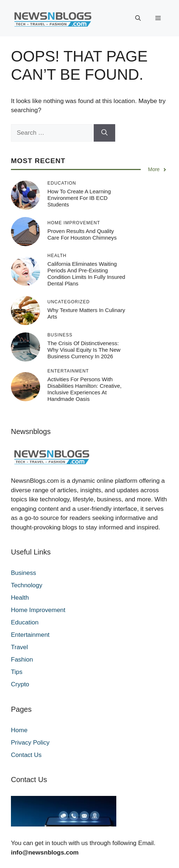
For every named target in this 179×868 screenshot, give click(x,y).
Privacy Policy (30, 743)
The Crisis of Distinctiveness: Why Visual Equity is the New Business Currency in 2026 (84, 350)
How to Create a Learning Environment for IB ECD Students (79, 198)
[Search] (104, 133)
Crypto (20, 684)
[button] (138, 18)
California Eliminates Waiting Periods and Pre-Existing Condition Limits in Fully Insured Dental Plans (86, 274)
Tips (17, 672)
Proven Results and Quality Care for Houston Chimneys (82, 234)
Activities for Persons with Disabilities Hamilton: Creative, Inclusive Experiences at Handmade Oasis (84, 389)
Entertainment (30, 635)
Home (19, 730)
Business (24, 573)
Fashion (22, 660)
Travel (20, 647)
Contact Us (26, 755)
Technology (27, 585)
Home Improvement (38, 610)
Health (20, 598)
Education (25, 622)
